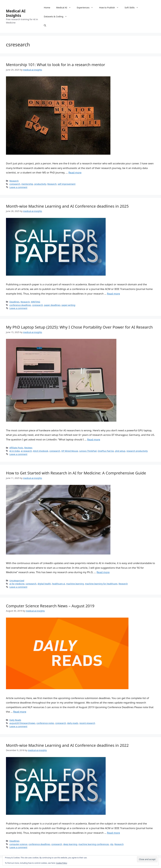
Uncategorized (17, 581)
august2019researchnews (22, 723)
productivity (40, 184)
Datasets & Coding (57, 16)
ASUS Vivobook (41, 451)
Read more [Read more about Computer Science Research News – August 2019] (20, 712)
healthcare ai (58, 584)
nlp (112, 844)
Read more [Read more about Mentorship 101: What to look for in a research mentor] (75, 172)
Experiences (87, 7)
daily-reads (73, 723)
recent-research (87, 723)
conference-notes (45, 723)
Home (47, 7)
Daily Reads (15, 720)
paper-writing (68, 305)
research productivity (137, 451)
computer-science (18, 844)
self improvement (67, 184)
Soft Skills (133, 7)
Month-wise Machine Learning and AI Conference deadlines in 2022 (67, 745)
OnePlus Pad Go (106, 451)
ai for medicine (17, 584)
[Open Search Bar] (45, 25)
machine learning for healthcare (101, 584)
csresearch (15, 184)
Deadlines (14, 302)
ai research (26, 451)
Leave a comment (18, 187)
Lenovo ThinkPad (88, 451)
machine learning (75, 584)
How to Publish (110, 7)
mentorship (27, 184)
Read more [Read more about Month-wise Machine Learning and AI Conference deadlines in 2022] (113, 833)
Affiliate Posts (16, 448)
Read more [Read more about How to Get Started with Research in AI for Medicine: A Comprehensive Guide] (103, 572)
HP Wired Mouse (70, 451)
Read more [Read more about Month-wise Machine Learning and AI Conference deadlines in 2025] (113, 294)
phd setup (120, 451)
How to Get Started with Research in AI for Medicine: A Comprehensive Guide (76, 473)
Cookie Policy (62, 863)
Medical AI (65, 7)
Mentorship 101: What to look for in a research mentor (56, 65)
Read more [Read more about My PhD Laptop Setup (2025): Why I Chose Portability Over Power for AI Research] (94, 439)
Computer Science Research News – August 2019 (50, 606)
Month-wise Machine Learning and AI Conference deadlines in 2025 (67, 206)
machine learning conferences (94, 844)
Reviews (28, 448)
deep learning (70, 844)
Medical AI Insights (16, 13)
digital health (44, 584)
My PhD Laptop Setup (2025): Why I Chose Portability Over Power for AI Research (79, 327)
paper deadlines (52, 305)
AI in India (15, 451)
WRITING (36, 302)
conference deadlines (20, 305)
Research (14, 181)
